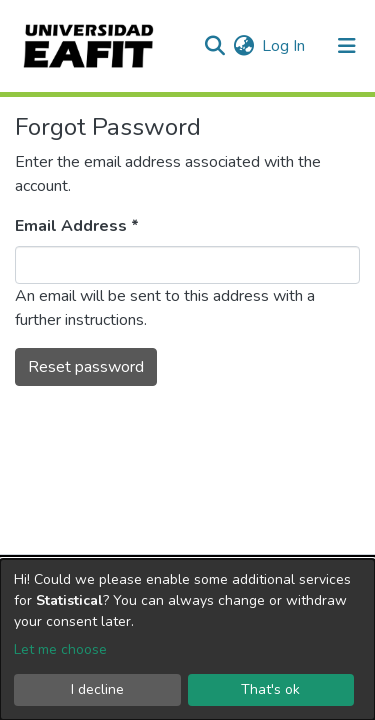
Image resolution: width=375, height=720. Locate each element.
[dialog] (187, 639)
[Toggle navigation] (347, 46)
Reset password (86, 367)
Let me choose (60, 649)
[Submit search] (214, 46)
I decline (97, 689)
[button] (243, 46)
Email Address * (77, 226)
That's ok (270, 689)
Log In (284, 46)
